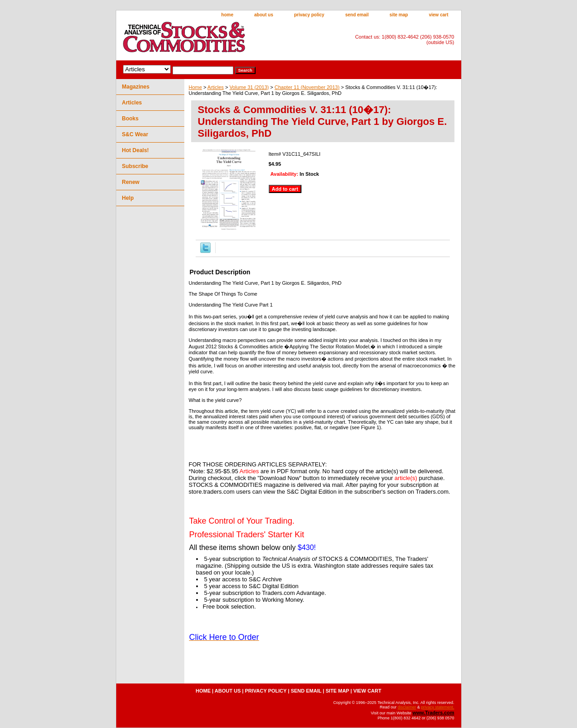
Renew (131, 182)
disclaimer (407, 707)
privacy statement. (437, 707)
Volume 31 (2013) (249, 87)
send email (357, 15)
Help (128, 198)
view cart (439, 15)
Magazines (136, 87)
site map (399, 15)
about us (264, 15)
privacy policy (309, 15)
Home (195, 87)
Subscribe (135, 166)
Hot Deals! (136, 150)
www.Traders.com (433, 713)
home (227, 15)
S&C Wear (135, 134)
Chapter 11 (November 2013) (307, 87)
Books (131, 119)
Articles (216, 87)
